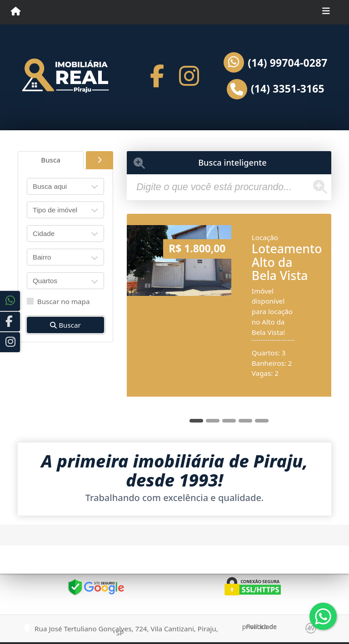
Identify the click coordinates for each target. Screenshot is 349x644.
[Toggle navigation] (326, 12)
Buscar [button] (65, 325)
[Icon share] (157, 76)
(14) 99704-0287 (287, 63)
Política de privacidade (259, 627)
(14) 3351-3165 (288, 89)
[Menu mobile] (16, 12)
